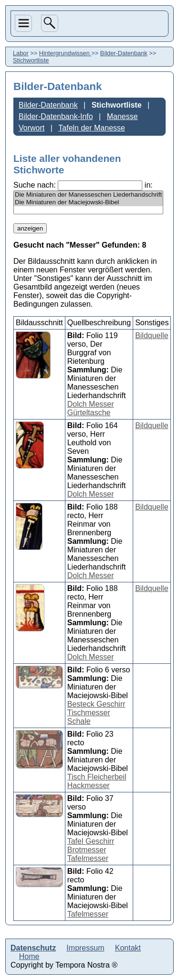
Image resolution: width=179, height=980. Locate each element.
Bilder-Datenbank (124, 53)
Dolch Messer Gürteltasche (91, 408)
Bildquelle (152, 335)
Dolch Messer (91, 494)
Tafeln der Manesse (92, 128)
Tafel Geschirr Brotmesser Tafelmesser (91, 850)
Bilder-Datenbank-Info (56, 116)
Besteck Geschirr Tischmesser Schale (96, 713)
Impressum (85, 948)
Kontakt (128, 948)
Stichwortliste (117, 105)
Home (29, 956)
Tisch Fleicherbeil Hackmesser (97, 781)
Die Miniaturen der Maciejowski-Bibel (88, 202)
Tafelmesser (88, 914)
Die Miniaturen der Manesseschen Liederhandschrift (88, 195)
